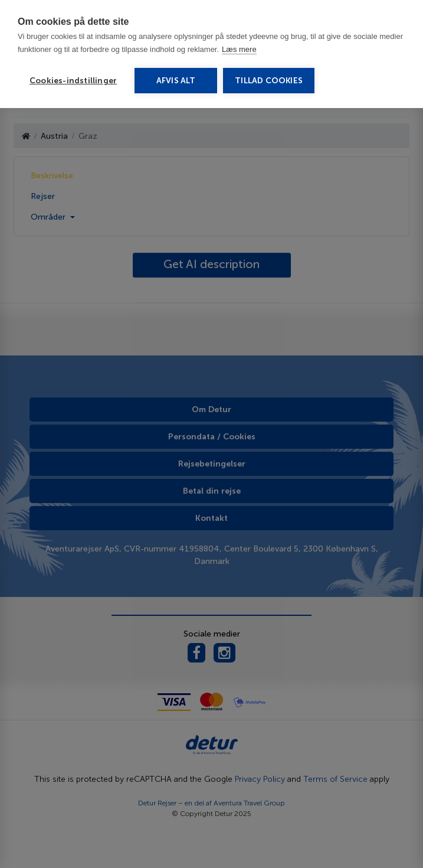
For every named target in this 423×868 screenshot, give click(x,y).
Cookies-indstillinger (73, 81)
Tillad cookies (269, 81)
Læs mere (239, 49)
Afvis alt (176, 81)
